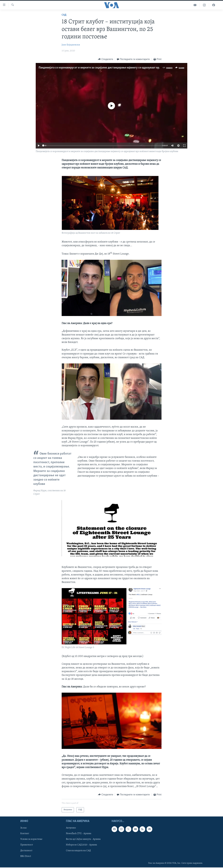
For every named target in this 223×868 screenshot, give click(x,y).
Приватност (27, 845)
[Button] (105, 59)
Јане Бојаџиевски (71, 45)
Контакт (25, 834)
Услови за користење (31, 839)
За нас (24, 828)
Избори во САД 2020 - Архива (81, 845)
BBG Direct (26, 856)
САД (64, 15)
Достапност (26, 851)
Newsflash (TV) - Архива (79, 834)
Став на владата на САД (78, 851)
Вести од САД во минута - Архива (83, 839)
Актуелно (71, 828)
